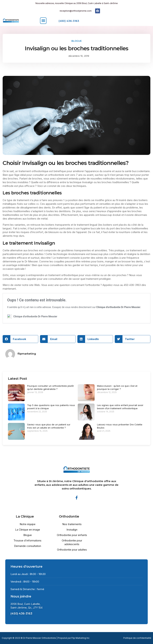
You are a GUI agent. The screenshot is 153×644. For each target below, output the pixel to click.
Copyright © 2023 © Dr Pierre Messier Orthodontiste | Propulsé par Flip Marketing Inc (46, 638)
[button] (43, 21)
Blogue (76, 40)
